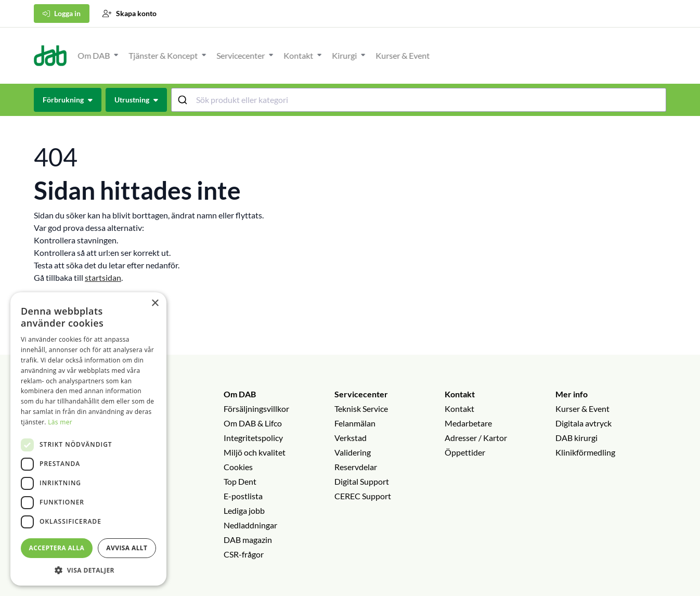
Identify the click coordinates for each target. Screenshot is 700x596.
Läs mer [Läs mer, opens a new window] (60, 422)
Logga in (62, 13)
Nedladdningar (250, 525)
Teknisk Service (361, 409)
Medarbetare (468, 423)
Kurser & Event (639, 55)
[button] (88, 570)
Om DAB (330, 55)
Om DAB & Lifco (253, 423)
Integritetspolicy (253, 438)
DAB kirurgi (576, 438)
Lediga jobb (244, 510)
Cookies (238, 467)
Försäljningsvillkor (256, 409)
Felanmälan (355, 423)
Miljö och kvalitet (255, 452)
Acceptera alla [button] (57, 548)
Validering (353, 452)
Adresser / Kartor (476, 438)
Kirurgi (581, 55)
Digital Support (362, 481)
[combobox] (419, 100)
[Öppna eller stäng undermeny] (353, 55)
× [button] (155, 303)
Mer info (572, 394)
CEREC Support (363, 496)
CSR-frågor (244, 554)
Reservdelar (356, 467)
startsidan (103, 277)
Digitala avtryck (584, 423)
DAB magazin (248, 540)
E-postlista (243, 496)
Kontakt (535, 55)
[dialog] (88, 439)
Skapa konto (129, 13)
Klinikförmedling (585, 452)
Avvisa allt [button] (127, 548)
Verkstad (351, 438)
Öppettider (465, 452)
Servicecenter (477, 55)
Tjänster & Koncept (400, 55)
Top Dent (240, 481)
